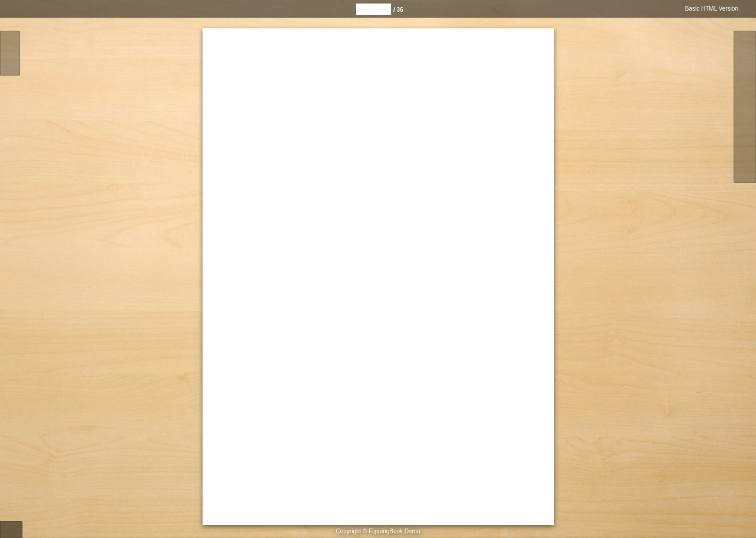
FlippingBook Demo (394, 531)
